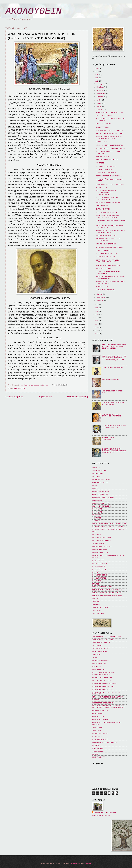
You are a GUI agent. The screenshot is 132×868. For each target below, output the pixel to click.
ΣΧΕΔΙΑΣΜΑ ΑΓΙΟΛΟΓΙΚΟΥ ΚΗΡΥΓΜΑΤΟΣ (107, 590)
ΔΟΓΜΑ (95, 658)
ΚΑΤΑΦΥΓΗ (96, 700)
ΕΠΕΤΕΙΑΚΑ (97, 515)
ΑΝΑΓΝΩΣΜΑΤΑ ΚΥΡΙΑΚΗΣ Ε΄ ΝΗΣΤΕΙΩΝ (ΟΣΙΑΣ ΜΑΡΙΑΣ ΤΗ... (111, 231)
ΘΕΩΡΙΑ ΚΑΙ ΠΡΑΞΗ (103, 206)
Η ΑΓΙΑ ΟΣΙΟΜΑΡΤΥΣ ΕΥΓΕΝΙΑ (113, 368)
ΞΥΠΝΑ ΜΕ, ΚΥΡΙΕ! (103, 209)
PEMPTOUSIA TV (98, 757)
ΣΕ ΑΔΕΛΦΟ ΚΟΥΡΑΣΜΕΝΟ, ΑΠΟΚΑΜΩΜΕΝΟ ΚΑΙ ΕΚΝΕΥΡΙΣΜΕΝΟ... (106, 192)
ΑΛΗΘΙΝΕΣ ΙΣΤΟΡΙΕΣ (100, 470)
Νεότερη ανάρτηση (14, 397)
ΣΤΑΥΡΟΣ (96, 584)
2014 (97, 324)
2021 (97, 305)
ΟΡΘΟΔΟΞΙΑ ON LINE (100, 720)
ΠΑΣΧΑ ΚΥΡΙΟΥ (102, 142)
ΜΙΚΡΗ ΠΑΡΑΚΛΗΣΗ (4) (110, 379)
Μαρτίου (100, 294)
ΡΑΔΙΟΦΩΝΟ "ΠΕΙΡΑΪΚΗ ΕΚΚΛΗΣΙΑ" (105, 742)
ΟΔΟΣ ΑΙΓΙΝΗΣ (98, 714)
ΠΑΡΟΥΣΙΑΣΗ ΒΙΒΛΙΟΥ (100, 563)
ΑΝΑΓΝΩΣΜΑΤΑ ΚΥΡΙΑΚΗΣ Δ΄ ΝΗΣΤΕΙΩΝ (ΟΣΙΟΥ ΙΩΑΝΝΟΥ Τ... (111, 282)
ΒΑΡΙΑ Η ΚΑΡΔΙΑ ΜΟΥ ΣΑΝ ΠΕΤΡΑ (108, 203)
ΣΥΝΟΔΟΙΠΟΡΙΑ (98, 748)
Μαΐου (99, 106)
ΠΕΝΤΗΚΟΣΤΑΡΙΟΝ (99, 566)
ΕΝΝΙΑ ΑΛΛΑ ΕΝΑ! (103, 127)
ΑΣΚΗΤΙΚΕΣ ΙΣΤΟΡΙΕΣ (100, 482)
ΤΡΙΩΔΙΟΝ (96, 605)
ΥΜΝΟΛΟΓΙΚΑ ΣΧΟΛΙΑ (100, 608)
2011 (97, 334)
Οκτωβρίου (100, 90)
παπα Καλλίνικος (98, 727)
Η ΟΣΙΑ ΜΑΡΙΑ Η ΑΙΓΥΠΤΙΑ (105, 290)
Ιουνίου (99, 103)
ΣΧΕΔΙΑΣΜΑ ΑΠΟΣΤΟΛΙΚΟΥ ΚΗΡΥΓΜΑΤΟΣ (107, 593)
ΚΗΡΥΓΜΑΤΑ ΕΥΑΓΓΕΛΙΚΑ (102, 541)
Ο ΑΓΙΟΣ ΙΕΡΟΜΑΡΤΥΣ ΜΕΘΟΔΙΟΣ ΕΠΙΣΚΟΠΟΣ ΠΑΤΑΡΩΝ (114, 427)
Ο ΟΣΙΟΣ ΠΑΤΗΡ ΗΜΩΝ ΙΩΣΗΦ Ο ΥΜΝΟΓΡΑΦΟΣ (108, 272)
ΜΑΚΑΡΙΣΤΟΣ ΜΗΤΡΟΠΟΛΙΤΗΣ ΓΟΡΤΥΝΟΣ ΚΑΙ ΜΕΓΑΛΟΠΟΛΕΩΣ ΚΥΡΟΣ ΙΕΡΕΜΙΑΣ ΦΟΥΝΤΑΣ (109, 707)
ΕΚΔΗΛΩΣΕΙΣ (97, 500)
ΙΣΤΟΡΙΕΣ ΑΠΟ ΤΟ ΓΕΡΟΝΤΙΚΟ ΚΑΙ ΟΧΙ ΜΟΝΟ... (109, 527)
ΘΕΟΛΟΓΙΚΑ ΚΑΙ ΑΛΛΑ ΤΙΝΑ (102, 677)
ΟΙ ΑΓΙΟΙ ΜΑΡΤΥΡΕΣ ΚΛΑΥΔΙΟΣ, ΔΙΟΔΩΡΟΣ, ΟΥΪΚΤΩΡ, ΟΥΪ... (107, 261)
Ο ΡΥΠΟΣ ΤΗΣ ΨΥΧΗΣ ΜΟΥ (106, 173)
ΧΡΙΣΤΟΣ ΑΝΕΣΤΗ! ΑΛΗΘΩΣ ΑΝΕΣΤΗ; (109, 145)
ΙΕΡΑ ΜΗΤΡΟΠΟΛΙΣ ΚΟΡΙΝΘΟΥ (103, 686)
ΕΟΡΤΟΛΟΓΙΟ (97, 509)
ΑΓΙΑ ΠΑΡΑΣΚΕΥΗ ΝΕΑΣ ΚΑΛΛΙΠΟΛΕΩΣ (107, 637)
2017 (97, 318)
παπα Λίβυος (97, 730)
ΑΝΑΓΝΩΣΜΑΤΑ (19, 388)
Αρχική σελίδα (45, 397)
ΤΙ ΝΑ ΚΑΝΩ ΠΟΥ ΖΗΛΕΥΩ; (106, 257)
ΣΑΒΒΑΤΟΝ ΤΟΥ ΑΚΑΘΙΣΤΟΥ (106, 236)
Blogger (89, 863)
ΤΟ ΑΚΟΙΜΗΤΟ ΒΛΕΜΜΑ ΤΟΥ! (107, 254)
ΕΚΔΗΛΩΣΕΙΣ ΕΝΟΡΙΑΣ (101, 503)
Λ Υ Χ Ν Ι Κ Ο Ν (101, 187)
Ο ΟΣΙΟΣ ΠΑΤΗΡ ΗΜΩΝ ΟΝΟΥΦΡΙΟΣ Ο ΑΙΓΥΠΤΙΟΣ (111, 415)
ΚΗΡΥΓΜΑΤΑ (97, 535)
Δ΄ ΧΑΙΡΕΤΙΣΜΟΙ (102, 287)
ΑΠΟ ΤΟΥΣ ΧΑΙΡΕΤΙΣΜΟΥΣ (102, 479)
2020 (97, 308)
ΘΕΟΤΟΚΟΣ (97, 518)
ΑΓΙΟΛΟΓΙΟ (96, 467)
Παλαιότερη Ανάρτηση (77, 397)
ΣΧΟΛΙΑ (95, 599)
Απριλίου (100, 110)
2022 (97, 81)
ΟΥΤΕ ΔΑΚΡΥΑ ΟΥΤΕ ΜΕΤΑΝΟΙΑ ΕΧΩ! (110, 247)
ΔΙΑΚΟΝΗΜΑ (97, 655)
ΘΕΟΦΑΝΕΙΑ (97, 521)
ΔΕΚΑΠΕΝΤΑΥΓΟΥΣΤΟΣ (101, 491)
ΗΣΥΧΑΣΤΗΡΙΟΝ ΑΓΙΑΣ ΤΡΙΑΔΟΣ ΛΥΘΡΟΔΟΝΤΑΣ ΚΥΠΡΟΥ (104, 673)
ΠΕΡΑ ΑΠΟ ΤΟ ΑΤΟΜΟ (100, 739)
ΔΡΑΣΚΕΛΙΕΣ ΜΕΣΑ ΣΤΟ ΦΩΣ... (104, 497)
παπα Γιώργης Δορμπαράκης (105, 812)
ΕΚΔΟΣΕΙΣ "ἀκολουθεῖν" (101, 661)
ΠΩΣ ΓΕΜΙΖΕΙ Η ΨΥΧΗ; (104, 116)
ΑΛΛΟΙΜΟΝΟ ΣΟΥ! (103, 157)
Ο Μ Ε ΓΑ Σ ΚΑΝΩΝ (103, 250)
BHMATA (95, 754)
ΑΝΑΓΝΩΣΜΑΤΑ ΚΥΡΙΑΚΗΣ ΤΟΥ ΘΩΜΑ (110, 112)
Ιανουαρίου (100, 300)
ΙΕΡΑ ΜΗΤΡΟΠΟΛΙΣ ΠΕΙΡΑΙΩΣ (103, 689)
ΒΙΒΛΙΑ (95, 485)
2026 (97, 68)
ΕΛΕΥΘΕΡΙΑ (97, 667)
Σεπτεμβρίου (101, 94)
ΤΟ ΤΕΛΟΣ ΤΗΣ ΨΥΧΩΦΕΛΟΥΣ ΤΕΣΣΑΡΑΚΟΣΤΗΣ (107, 198)
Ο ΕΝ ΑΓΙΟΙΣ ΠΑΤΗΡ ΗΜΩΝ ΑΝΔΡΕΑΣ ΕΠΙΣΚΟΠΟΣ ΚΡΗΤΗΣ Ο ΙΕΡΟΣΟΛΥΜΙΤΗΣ (114, 451)
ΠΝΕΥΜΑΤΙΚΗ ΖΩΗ (99, 569)
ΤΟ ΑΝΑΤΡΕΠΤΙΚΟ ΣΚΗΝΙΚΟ (106, 166)
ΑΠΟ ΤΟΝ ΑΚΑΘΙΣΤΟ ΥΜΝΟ (106, 244)
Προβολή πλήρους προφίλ (101, 815)
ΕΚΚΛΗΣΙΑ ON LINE (99, 664)
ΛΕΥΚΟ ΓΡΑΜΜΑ (98, 544)
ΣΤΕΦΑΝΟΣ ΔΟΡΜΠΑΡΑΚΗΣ (102, 587)
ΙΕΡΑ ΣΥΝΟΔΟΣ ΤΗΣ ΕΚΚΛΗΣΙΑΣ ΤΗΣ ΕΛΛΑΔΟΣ (109, 524)
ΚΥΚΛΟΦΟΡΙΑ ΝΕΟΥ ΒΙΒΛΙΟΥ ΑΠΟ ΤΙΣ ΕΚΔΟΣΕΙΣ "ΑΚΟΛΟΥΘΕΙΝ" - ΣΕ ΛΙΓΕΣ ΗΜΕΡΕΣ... (114, 346)
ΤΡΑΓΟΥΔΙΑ (96, 602)
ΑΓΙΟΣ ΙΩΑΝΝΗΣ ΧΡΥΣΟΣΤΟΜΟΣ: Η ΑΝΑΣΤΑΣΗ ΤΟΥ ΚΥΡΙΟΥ (109, 138)
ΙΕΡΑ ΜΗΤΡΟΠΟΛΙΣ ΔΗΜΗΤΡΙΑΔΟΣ (105, 683)
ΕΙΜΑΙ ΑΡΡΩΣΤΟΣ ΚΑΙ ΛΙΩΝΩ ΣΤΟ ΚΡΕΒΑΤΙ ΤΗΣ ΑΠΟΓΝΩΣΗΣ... (108, 216)
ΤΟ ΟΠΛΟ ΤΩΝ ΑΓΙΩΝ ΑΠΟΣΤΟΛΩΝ (110, 438)
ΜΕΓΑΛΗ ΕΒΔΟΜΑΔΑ (100, 550)
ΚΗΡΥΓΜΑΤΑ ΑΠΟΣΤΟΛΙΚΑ (102, 538)
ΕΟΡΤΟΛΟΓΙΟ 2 (98, 512)
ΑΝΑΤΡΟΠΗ (100, 163)
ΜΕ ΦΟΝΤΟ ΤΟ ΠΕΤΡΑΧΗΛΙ (102, 546)
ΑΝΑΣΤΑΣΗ (96, 476)
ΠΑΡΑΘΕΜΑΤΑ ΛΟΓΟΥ (100, 733)
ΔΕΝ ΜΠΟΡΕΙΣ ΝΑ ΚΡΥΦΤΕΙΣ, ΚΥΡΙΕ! (109, 134)
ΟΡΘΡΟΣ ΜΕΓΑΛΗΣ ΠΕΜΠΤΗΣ (107, 160)
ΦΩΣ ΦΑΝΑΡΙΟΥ (98, 751)
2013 (97, 327)
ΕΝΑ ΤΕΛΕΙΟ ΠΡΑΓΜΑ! (104, 124)
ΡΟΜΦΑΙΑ (96, 745)
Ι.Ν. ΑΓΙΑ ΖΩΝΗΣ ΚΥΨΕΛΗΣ (102, 680)
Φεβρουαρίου (101, 297)
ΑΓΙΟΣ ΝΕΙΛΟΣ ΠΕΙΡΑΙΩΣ (101, 643)
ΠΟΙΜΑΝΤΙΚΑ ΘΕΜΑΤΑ (100, 575)
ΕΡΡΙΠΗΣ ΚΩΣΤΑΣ (99, 670)
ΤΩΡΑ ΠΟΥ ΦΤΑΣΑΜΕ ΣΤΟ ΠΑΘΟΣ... (109, 176)
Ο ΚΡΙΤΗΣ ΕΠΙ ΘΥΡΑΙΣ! (104, 169)
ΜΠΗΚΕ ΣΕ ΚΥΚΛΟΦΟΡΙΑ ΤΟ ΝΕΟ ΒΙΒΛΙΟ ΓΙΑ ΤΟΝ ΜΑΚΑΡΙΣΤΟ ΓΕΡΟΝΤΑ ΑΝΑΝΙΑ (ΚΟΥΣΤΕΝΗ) (114, 358)
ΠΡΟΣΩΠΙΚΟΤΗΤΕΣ (99, 578)
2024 (97, 75)
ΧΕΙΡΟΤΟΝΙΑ (97, 611)
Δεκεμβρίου (101, 84)
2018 (97, 314)
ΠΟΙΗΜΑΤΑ (96, 572)
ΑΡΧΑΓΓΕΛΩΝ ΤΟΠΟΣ (100, 649)
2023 (97, 78)
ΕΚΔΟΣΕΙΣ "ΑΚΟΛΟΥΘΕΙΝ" (102, 506)
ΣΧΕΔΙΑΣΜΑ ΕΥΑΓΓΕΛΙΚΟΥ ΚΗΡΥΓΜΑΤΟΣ (107, 596)
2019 (97, 311)
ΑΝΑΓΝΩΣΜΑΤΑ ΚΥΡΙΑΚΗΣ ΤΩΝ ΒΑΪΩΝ (110, 184)
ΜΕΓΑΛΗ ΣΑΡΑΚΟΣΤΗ (100, 552)
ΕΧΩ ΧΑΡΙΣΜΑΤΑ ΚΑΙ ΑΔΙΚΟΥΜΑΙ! (108, 265)
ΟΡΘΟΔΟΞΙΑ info (98, 717)
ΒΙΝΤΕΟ (95, 488)
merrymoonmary (75, 863)
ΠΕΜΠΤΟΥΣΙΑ (97, 736)
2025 (97, 71)
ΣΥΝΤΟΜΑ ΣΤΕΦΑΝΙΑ (104, 268)
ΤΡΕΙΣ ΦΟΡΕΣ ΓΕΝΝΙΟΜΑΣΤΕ (107, 212)
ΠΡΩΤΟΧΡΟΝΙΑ (98, 581)
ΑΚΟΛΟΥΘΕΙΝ (34, 11)
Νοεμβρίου (100, 87)
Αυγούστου (100, 97)
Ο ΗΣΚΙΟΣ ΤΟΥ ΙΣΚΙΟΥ (100, 711)
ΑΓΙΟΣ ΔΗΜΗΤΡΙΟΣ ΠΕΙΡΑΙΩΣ (103, 640)
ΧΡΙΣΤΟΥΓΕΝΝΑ (98, 614)
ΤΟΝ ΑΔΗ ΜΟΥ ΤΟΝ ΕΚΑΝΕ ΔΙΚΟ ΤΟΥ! (110, 130)
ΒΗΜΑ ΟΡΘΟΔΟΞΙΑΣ (100, 652)
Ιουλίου (99, 100)
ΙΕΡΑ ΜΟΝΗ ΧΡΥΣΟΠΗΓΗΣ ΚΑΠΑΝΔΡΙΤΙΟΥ (108, 697)
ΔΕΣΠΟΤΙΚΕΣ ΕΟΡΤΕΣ (100, 494)
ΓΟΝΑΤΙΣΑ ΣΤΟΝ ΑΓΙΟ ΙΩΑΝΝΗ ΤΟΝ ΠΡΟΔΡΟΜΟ (113, 403)
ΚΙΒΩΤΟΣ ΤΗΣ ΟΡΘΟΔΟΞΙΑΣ (103, 703)
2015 (97, 321)
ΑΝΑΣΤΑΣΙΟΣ (97, 646)
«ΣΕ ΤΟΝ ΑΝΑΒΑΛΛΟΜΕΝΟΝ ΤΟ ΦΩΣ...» (111, 148)
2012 (97, 330)
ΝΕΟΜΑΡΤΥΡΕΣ (98, 560)
